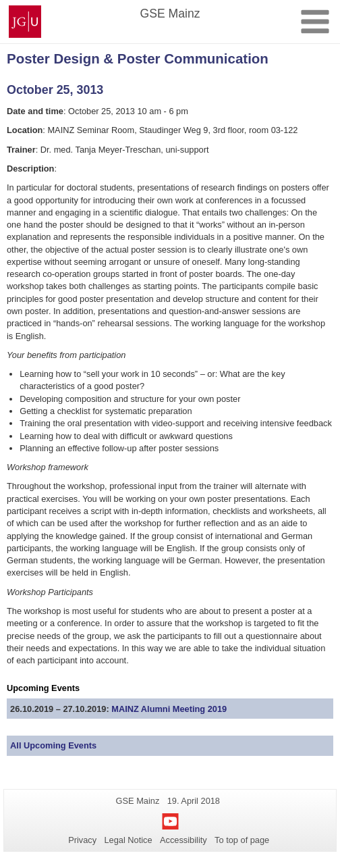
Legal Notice (128, 840)
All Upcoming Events (53, 745)
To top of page (242, 840)
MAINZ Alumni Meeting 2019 (169, 709)
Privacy (82, 840)
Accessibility (183, 840)
